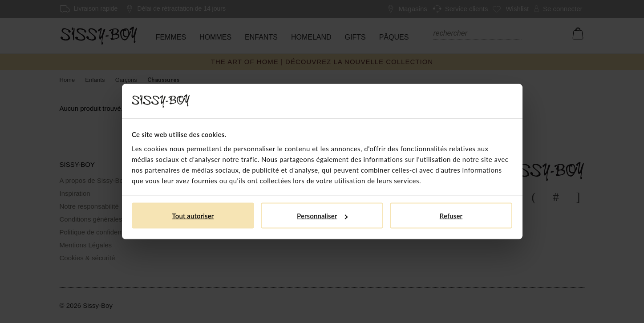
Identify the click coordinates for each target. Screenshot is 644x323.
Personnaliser (322, 216)
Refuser (451, 216)
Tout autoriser (193, 216)
